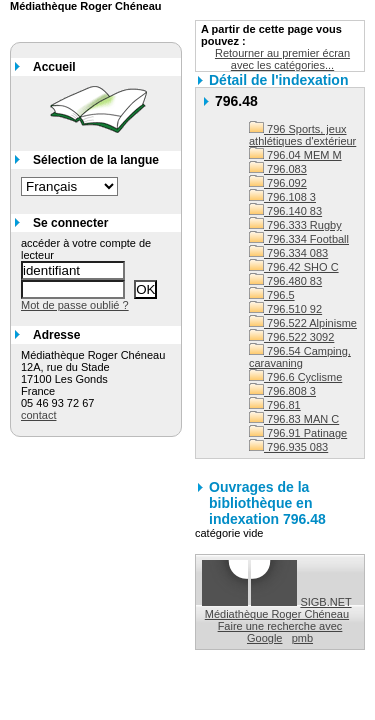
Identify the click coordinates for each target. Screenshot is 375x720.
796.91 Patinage (298, 433)
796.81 (275, 405)
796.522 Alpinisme (303, 323)
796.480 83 (285, 281)
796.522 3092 (291, 337)
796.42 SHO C (294, 267)
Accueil (54, 67)
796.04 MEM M (295, 155)
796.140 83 (285, 211)
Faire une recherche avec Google (280, 632)
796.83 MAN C (294, 419)
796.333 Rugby (295, 225)
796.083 (278, 169)
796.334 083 (288, 253)
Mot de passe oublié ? (75, 305)
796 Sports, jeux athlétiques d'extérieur (302, 135)
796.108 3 (282, 197)
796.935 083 (288, 447)
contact (38, 415)
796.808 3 (282, 391)
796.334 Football (299, 239)
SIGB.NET (325, 602)
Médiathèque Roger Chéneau (277, 614)
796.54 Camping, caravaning (300, 357)
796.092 (278, 183)
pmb (302, 638)
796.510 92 (285, 309)
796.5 (272, 295)
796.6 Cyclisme (295, 377)
